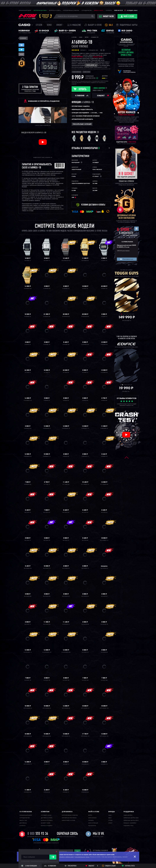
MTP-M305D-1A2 (104, 708)
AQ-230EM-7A (85, 568)
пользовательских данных (82, 857)
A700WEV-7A (104, 764)
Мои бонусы (92, 826)
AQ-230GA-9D (47, 596)
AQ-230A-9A (85, 540)
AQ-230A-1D (28, 512)
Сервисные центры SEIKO (131, 820)
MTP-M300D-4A (66, 708)
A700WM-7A (66, 792)
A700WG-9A (47, 792)
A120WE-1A (85, 372)
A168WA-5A (85, 400)
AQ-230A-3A (85, 512)
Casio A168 (87, 72)
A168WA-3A (66, 400)
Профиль (91, 820)
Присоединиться (128, 259)
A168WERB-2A (104, 428)
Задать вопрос (128, 815)
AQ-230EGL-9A (28, 568)
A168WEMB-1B (66, 428)
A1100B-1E (28, 372)
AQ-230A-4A (104, 512)
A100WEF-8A (66, 344)
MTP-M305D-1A (85, 708)
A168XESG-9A (28, 484)
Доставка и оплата (47, 818)
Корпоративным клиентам (71, 10)
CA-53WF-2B (47, 680)
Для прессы (23, 823)
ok (77, 851)
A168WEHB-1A (47, 428)
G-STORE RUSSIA (127, 242)
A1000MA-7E (28, 317)
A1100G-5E (66, 372)
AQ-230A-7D (66, 540)
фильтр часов (106, 16)
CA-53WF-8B (104, 680)
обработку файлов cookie (66, 857)
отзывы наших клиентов (100, 851)
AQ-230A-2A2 (66, 512)
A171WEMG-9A (104, 484)
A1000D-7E (85, 289)
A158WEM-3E (47, 289)
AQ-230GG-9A (85, 596)
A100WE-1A (104, 317)
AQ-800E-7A (47, 261)
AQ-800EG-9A (85, 261)
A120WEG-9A (104, 372)
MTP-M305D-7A (66, 736)
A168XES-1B (104, 456)
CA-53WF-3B (66, 680)
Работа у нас (23, 820)
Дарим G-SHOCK (99, 10)
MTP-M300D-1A (28, 708)
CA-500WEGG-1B (47, 652)
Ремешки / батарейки (130, 823)
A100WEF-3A (47, 344)
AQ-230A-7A (28, 540)
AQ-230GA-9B (28, 596)
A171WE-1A (47, 484)
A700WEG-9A (85, 764)
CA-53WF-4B (85, 680)
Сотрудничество (87, 10)
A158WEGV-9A (28, 289)
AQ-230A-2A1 (47, 512)
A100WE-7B (28, 344)
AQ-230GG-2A (66, 596)
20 (98, 132)
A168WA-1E (47, 400)
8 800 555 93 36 (118, 10)
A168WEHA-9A (28, 428)
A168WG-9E (66, 456)
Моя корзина (92, 818)
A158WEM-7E (66, 289)
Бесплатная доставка (40, 10)
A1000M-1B (104, 289)
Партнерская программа (69, 818)
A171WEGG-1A (85, 484)
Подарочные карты (129, 25)
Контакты (109, 10)
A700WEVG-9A (28, 792)
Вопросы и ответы (55, 10)
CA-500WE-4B (85, 624)
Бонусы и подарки (47, 826)
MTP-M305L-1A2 (104, 736)
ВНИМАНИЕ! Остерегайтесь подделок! (44, 101)
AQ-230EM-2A (66, 568)
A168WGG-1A (85, 456)
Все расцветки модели (84, 132)
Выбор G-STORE (95, 25)
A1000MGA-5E (66, 317)
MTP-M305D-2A (28, 736)
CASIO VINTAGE (77, 57)
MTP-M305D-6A (47, 736)
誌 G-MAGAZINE (74, 25)
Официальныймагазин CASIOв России (45, 16)
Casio (24, 25)
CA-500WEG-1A (28, 652)
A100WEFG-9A (85, 344)
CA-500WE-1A (66, 624)
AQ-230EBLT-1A (104, 540)
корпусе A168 (98, 57)
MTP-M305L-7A (28, 764)
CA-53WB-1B (85, 652)
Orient (59, 25)
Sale (111, 25)
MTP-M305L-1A (85, 736)
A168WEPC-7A (85, 428)
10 (134, 314)
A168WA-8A (104, 400)
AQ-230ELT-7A (47, 568)
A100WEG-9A (104, 344)
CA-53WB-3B (104, 652)
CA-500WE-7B (104, 624)
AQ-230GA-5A (104, 568)
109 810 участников (123, 251)
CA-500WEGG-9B (66, 652)
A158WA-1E (104, 261)
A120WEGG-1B (28, 400)
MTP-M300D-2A (47, 708)
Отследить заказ (132, 10)
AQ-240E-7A (28, 624)
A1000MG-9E (47, 317)
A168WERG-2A (28, 456)
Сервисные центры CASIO (131, 818)
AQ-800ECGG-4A (66, 261)
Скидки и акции (110, 866)
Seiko (49, 25)
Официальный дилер (25, 10)
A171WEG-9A (66, 484)
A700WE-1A (66, 764)
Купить (83, 89)
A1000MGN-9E (85, 317)
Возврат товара (46, 823)
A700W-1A (47, 764)
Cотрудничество (25, 818)
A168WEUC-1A (47, 456)
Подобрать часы (128, 826)
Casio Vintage (80, 47)
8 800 (38, 834)
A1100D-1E (47, 372)
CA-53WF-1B (28, 680)
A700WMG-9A (85, 792)
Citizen (39, 25)
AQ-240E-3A (104, 596)
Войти (90, 815)
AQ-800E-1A (28, 261)
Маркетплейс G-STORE (68, 820)
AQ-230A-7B (47, 540)
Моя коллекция (93, 823)
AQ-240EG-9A (47, 624)
